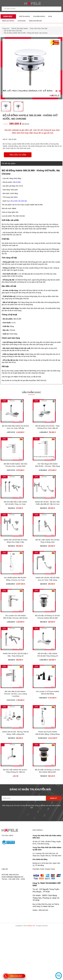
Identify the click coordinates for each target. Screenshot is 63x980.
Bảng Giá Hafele (8, 21)
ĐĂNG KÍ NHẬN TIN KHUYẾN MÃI (30, 789)
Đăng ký (54, 798)
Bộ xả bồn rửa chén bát (19, 201)
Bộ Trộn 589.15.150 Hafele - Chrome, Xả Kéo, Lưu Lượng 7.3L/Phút (15, 694)
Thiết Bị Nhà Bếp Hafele (20, 28)
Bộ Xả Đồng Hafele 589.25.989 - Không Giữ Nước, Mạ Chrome (26, 33)
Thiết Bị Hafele (24, 16)
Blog (50, 16)
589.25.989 (17, 182)
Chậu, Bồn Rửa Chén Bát (39, 28)
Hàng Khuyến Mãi (35, 21)
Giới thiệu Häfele (7, 835)
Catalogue (22, 21)
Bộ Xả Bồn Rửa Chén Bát (13, 31)
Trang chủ (6, 28)
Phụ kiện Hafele (39, 16)
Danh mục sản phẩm (7, 17)
